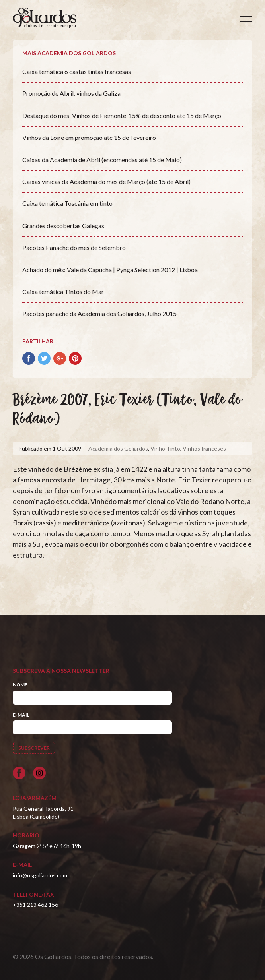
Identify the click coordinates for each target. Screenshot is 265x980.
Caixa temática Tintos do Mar (63, 291)
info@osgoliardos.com (40, 875)
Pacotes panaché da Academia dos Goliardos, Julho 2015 (99, 313)
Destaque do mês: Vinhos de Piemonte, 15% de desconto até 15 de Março (122, 115)
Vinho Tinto (165, 448)
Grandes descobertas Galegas (63, 226)
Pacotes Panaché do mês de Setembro (74, 247)
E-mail (21, 715)
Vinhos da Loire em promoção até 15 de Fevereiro (89, 137)
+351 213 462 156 (35, 905)
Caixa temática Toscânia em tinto (67, 203)
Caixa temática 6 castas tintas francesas (77, 71)
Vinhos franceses (204, 448)
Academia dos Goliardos (118, 448)
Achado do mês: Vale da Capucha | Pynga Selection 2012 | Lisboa (110, 270)
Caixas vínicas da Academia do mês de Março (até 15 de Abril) (106, 181)
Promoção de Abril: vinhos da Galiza (71, 93)
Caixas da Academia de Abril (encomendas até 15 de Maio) (102, 160)
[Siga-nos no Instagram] (39, 773)
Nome (20, 685)
